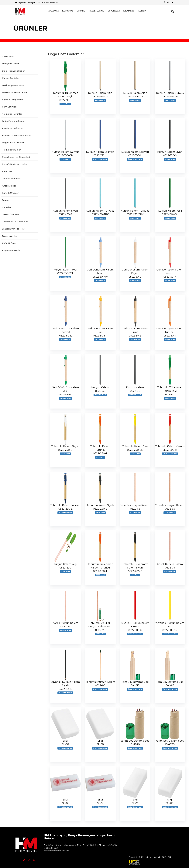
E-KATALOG (129, 11)
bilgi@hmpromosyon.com (27, 2)
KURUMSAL (68, 11)
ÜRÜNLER (81, 11)
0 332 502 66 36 (50, 2)
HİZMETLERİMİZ (97, 11)
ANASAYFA (54, 11)
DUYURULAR (114, 11)
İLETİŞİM (142, 11)
